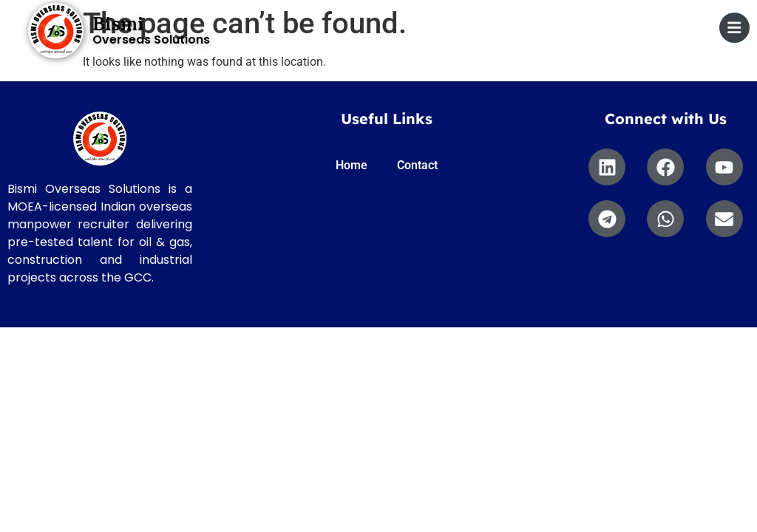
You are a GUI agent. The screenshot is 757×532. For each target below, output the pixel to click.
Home (352, 165)
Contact (417, 165)
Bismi (118, 24)
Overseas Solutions (151, 40)
